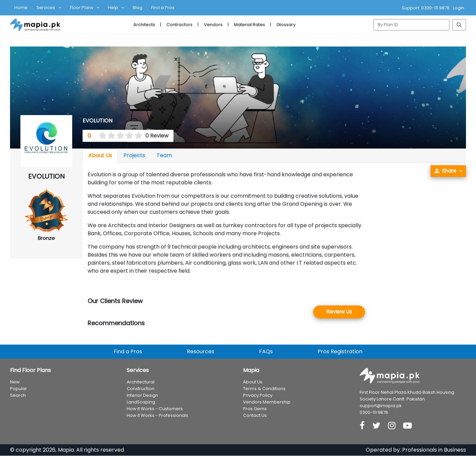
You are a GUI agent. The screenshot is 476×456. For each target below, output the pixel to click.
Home (21, 8)
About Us (100, 155)
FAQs (266, 352)
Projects (134, 155)
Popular (19, 389)
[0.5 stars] (100, 136)
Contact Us (255, 416)
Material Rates (250, 25)
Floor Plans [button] (82, 8)
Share (445, 171)
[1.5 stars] (109, 136)
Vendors (213, 25)
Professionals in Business (434, 450)
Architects (144, 25)
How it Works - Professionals (157, 416)
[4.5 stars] (136, 136)
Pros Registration (340, 352)
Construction (141, 389)
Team (164, 155)
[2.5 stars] (118, 136)
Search (18, 396)
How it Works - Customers (155, 409)
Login (459, 8)
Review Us (339, 312)
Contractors (180, 25)
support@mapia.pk (381, 406)
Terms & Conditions (264, 389)
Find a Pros (163, 8)
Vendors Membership (267, 402)
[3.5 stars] (127, 136)
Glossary (286, 25)
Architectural (141, 382)
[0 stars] (96, 136)
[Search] (411, 25)
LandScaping (141, 402)
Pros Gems (255, 409)
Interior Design (142, 396)
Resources (201, 352)
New (15, 382)
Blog (138, 8)
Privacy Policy (258, 396)
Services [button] (46, 8)
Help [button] (113, 8)
